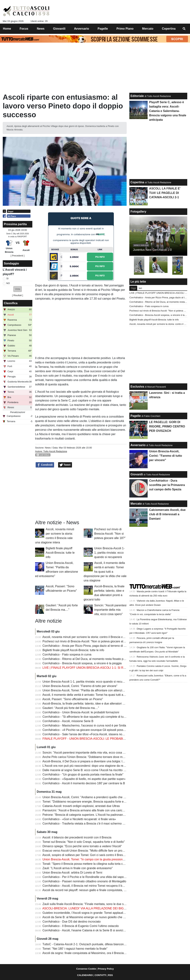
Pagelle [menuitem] (103, 29)
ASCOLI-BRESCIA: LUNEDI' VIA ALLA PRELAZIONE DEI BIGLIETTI (87, 908)
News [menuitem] (41, 29)
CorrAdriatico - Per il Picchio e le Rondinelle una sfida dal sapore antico (89, 877)
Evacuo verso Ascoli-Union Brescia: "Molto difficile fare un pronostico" (88, 851)
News (48, 448)
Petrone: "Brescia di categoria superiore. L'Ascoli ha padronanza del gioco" (91, 815)
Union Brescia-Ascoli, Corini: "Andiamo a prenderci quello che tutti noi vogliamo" (94, 797)
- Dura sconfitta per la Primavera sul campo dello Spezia (167, 485)
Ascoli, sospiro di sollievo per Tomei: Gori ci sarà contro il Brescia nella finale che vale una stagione (107, 855)
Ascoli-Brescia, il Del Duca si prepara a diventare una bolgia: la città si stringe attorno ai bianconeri (106, 761)
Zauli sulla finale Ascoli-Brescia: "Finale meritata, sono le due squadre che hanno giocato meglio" (105, 904)
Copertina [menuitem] (169, 29)
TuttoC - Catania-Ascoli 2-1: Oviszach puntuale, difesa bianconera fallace (90, 944)
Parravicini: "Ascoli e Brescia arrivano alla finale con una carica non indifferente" (94, 810)
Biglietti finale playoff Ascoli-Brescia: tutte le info (60, 553)
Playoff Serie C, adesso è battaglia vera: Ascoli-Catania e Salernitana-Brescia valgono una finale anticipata (168, 111)
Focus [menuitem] (24, 29)
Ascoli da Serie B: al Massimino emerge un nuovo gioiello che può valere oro (92, 917)
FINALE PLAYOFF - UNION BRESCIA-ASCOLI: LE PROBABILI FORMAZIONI (94, 739)
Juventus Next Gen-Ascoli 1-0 (152, 250)
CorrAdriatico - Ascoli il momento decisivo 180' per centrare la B (84, 783)
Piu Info (100, 257)
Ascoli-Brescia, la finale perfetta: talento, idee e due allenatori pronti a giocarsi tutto (96, 704)
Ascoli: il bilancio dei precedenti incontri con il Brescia (77, 837)
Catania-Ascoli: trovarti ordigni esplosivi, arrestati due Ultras (81, 806)
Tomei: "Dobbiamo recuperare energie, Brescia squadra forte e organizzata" (91, 802)
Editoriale (137, 96)
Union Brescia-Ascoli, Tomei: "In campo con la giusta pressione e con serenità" (94, 859)
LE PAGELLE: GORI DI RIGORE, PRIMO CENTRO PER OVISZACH (167, 426)
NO (8, 283)
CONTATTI (100, 975)
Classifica (11, 303)
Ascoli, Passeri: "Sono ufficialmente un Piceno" (73, 699)
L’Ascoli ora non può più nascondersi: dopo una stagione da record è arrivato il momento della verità (107, 766)
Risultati (18, 295)
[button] (18, 289)
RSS (110, 975)
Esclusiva (137, 387)
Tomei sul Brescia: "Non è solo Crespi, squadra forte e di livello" (84, 842)
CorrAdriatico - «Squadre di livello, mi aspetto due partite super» (84, 779)
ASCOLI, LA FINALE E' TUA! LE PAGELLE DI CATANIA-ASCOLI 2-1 (165, 193)
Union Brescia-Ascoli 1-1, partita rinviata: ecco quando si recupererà (109, 553)
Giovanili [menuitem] (59, 29)
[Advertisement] (81, 494)
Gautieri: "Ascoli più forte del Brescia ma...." (71, 708)
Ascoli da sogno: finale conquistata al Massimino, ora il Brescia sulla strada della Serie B (100, 953)
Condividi (45, 465)
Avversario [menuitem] (81, 29)
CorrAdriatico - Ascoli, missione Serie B (68, 721)
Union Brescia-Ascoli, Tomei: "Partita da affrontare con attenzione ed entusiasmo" (95, 690)
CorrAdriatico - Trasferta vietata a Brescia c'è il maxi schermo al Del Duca (90, 824)
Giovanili (137, 474)
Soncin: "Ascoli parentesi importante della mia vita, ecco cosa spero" (110, 610)
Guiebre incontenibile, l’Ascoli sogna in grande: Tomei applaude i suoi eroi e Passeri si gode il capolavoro (111, 913)
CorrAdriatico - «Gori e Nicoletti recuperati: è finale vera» (79, 819)
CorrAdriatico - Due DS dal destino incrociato (72, 922)
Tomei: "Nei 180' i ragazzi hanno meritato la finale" (75, 949)
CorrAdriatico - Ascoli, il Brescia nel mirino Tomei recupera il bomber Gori (90, 886)
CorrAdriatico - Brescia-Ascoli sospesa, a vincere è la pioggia (82, 663)
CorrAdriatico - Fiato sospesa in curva (67, 655)
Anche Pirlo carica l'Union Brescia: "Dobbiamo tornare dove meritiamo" (88, 757)
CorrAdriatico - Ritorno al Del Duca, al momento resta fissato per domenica (91, 659)
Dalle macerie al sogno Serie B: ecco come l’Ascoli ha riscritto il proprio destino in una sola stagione (107, 770)
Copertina (137, 182)
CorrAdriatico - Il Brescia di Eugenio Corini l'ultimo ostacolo (81, 926)
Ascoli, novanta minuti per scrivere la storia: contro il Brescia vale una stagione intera (97, 637)
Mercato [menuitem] (148, 29)
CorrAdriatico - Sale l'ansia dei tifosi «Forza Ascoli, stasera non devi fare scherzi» (95, 734)
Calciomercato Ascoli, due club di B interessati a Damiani (167, 514)
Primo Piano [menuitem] (125, 29)
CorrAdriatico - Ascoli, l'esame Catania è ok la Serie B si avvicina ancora (89, 930)
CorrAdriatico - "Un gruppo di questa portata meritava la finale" (83, 775)
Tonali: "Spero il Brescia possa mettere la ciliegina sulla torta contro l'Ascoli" (91, 864)
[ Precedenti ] (17, 256)
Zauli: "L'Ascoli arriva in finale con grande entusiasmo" (78, 868)
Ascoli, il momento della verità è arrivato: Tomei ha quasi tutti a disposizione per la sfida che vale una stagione (105, 572)
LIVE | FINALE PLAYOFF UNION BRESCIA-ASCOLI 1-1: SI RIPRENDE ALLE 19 (95, 668)
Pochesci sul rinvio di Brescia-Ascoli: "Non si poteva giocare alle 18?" (110, 534)
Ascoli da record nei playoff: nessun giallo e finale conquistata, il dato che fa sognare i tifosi (101, 890)
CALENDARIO (85, 975)
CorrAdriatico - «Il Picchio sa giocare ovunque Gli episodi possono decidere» (92, 730)
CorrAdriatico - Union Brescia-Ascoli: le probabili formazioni (81, 712)
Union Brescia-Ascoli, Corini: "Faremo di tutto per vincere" (80, 686)
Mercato (136, 504)
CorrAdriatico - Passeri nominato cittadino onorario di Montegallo (84, 881)
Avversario (138, 445)
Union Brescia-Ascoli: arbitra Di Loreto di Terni (72, 873)
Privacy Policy (106, 969)
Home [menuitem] (7, 29)
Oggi (133, 288)
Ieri (140, 288)
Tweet (65, 465)
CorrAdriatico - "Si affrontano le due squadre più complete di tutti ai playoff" (91, 717)
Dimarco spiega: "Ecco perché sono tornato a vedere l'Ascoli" (82, 846)
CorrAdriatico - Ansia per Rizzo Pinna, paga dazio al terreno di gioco (87, 646)
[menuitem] (184, 29)
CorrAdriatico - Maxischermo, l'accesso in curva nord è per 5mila (84, 725)
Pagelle (136, 416)
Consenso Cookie (86, 969)
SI (7, 278)
